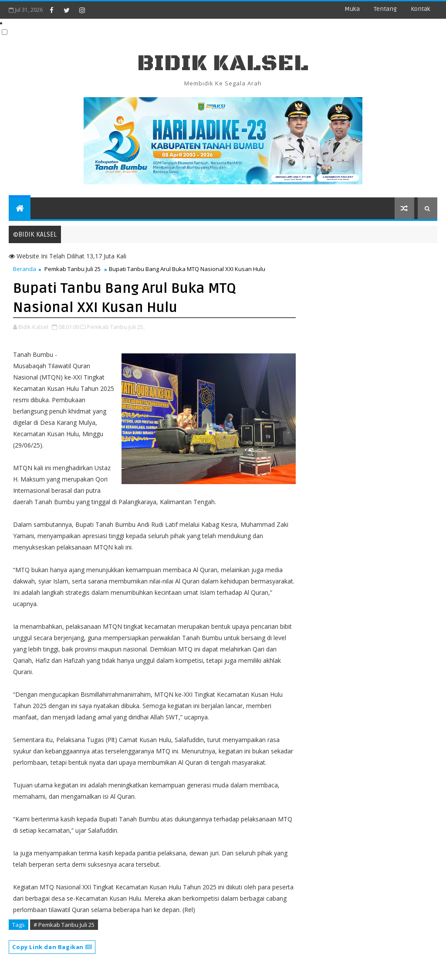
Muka (352, 9)
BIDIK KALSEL (223, 63)
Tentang (385, 9)
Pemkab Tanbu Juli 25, (116, 327)
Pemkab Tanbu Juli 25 (73, 269)
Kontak (421, 9)
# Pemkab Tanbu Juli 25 (64, 925)
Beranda (25, 269)
